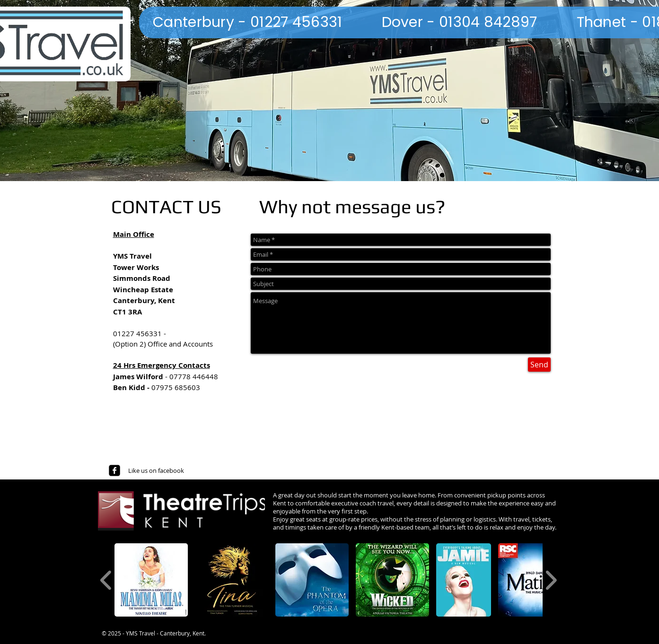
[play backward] (106, 580)
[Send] (539, 365)
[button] (151, 580)
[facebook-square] (114, 470)
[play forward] (551, 580)
